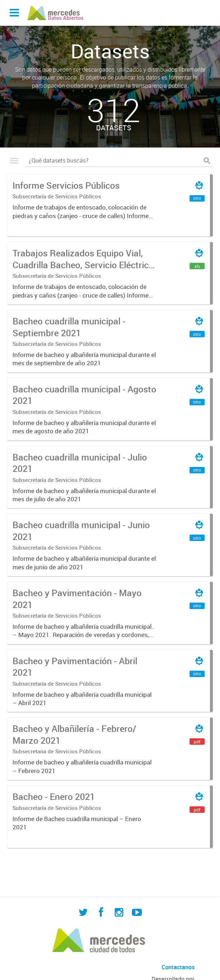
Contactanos (178, 967)
